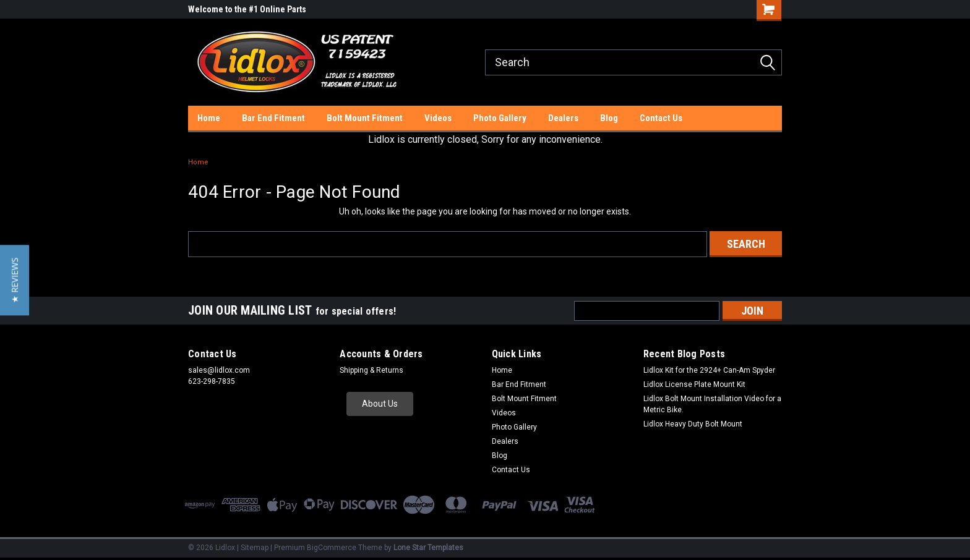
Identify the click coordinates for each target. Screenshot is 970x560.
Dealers (563, 118)
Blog (609, 118)
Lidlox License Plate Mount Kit (694, 384)
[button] (380, 404)
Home (209, 118)
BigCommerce (332, 548)
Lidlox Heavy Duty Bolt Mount (693, 424)
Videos (438, 118)
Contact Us (661, 118)
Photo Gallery (500, 118)
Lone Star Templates (428, 548)
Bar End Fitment (273, 118)
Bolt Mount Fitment (365, 118)
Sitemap (255, 548)
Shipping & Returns (371, 370)
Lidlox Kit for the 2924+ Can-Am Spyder (709, 370)
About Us (380, 404)
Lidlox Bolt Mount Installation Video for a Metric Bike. (712, 404)
